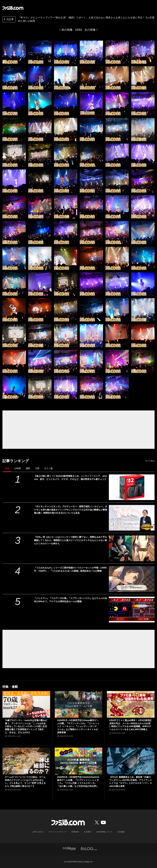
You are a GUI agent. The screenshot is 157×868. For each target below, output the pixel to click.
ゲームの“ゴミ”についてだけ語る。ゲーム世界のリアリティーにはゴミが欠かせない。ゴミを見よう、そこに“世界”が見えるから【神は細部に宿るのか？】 (25, 782)
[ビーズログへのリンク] (89, 848)
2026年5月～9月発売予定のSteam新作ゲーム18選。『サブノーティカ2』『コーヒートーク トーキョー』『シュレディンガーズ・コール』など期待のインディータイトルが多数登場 (78, 726)
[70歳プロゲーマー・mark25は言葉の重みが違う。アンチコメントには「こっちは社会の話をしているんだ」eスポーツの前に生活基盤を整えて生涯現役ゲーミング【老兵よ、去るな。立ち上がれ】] (26, 704)
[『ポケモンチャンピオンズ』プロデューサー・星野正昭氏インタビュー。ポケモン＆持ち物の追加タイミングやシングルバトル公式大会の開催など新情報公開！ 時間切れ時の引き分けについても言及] (132, 518)
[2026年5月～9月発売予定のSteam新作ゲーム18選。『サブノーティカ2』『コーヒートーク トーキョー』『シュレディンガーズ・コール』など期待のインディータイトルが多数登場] (79, 704)
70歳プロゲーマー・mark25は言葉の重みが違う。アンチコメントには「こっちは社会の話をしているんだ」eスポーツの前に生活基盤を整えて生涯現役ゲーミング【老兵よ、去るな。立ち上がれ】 (26, 726)
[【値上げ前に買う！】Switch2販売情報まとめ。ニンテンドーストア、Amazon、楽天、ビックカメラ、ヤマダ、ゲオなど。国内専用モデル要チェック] (132, 487)
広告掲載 (121, 832)
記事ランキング (16, 461)
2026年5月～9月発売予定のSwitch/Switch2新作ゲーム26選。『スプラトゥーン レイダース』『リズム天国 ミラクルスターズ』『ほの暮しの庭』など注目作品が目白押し (78, 782)
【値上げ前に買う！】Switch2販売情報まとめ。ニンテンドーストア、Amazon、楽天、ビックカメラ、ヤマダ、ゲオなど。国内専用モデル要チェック (70, 478)
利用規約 (75, 832)
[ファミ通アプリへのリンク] (69, 848)
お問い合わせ (38, 832)
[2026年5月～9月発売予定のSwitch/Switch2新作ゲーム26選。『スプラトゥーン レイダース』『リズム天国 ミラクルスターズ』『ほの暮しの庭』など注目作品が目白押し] (79, 761)
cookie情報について (104, 832)
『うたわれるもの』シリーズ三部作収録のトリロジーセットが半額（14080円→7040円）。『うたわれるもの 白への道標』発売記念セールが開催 (70, 569)
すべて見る (150, 461)
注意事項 (88, 832)
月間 (37, 468)
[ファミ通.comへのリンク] (13, 8)
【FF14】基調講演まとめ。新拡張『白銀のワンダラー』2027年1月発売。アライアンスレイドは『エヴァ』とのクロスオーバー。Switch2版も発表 (131, 782)
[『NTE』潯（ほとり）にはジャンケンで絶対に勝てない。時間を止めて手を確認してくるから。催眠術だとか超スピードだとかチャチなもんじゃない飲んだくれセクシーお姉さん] (132, 548)
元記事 (8, 20)
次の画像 (90, 30)
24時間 (17, 468)
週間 (28, 468)
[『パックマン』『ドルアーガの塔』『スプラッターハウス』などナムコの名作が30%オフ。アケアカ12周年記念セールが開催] (132, 609)
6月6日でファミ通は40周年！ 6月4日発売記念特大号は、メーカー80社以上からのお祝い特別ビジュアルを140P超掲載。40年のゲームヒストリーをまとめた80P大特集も (130, 725)
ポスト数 (48, 468)
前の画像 (67, 30)
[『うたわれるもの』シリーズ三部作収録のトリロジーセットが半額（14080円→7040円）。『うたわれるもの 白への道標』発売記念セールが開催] (132, 579)
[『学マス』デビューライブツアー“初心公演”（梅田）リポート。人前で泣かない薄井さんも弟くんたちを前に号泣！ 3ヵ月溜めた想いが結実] (14, 52)
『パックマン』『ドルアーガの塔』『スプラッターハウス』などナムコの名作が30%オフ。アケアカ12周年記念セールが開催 (71, 600)
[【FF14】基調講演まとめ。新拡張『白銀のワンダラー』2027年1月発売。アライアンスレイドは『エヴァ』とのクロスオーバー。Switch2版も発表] (131, 761)
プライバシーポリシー (57, 832)
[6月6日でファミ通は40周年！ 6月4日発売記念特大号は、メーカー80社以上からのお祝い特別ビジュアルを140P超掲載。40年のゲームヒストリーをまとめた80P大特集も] (131, 704)
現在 (7, 468)
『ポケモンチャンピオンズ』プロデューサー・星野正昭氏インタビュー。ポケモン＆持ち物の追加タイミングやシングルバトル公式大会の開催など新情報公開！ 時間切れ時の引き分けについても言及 (71, 510)
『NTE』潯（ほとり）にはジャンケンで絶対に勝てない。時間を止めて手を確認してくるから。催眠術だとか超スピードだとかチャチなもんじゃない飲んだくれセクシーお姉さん (71, 540)
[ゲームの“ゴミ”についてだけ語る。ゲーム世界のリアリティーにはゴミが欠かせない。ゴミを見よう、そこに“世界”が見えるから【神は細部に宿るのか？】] (26, 761)
